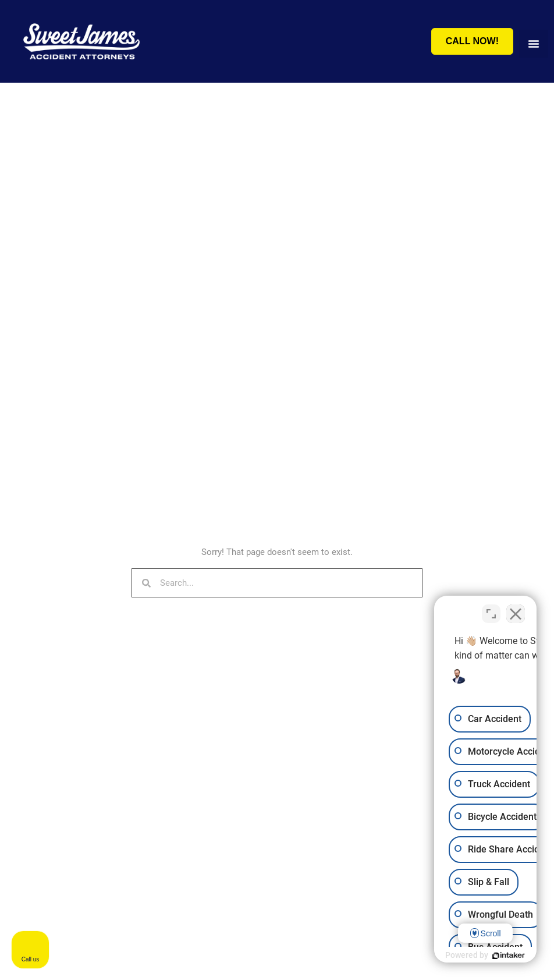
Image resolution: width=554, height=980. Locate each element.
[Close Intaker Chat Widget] (516, 608)
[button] (534, 44)
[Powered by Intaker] (455, 956)
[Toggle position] (491, 608)
